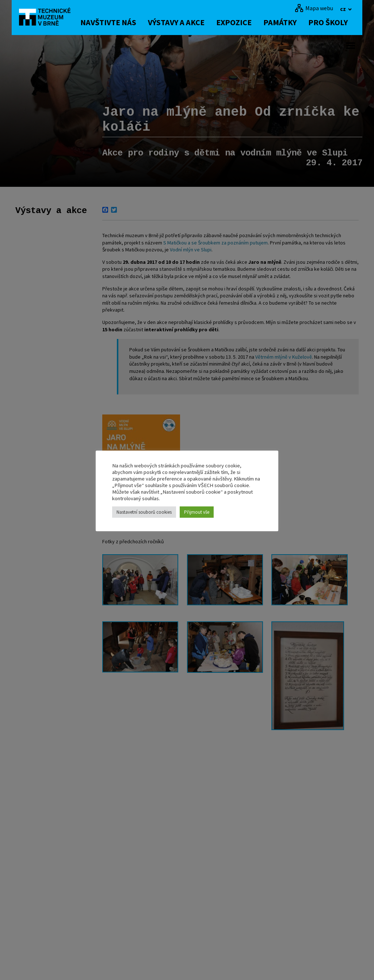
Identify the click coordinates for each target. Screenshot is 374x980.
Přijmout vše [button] (197, 512)
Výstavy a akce (176, 22)
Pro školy (328, 22)
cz (344, 9)
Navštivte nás (108, 22)
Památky (280, 22)
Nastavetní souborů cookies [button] (144, 512)
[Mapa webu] (314, 8)
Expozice (234, 22)
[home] (46, 16)
